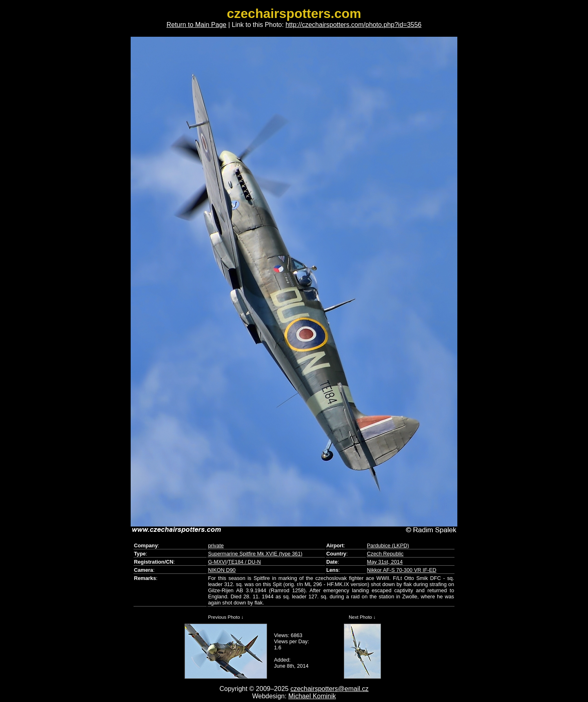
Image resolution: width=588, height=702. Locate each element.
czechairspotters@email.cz (329, 689)
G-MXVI (217, 562)
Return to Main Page (197, 25)
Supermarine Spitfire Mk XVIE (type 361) (255, 554)
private (216, 545)
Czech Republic (385, 554)
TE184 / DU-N (244, 562)
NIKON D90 (222, 570)
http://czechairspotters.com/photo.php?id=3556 (353, 25)
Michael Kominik (312, 696)
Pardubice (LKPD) (388, 545)
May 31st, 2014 (385, 562)
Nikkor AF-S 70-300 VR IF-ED (402, 570)
